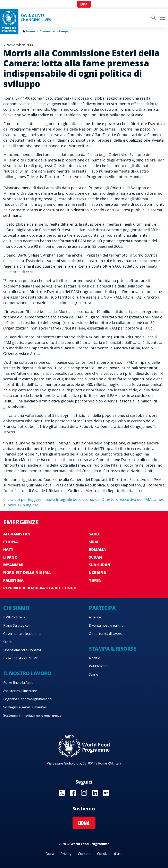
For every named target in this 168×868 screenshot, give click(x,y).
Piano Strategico (16, 625)
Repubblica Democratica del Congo (40, 588)
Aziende (95, 617)
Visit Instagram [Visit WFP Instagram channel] (84, 793)
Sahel (95, 534)
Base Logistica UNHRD (21, 658)
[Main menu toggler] (162, 18)
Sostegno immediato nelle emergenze (32, 715)
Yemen (95, 580)
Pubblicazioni (99, 666)
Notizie (94, 658)
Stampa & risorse (112, 649)
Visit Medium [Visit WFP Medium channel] (106, 793)
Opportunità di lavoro (106, 634)
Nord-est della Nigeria (27, 573)
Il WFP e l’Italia (14, 617)
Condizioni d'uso (110, 854)
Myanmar (13, 565)
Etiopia (11, 542)
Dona (84, 5)
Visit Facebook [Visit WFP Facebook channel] (73, 793)
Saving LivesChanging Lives (36, 18)
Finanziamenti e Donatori (23, 650)
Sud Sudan (100, 565)
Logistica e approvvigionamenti (27, 699)
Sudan (95, 557)
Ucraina (98, 573)
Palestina (13, 580)
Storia (8, 642)
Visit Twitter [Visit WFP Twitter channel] (62, 793)
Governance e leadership (22, 634)
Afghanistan (17, 534)
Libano (10, 557)
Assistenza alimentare (20, 691)
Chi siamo (16, 608)
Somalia (97, 549)
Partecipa (102, 608)
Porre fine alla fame (18, 683)
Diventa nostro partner (107, 625)
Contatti (84, 854)
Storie (94, 674)
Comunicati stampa (54, 31)
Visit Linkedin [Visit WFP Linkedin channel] (95, 793)
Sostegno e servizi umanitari (25, 707)
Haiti (8, 549)
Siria (94, 542)
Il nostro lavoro (27, 673)
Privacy (66, 854)
